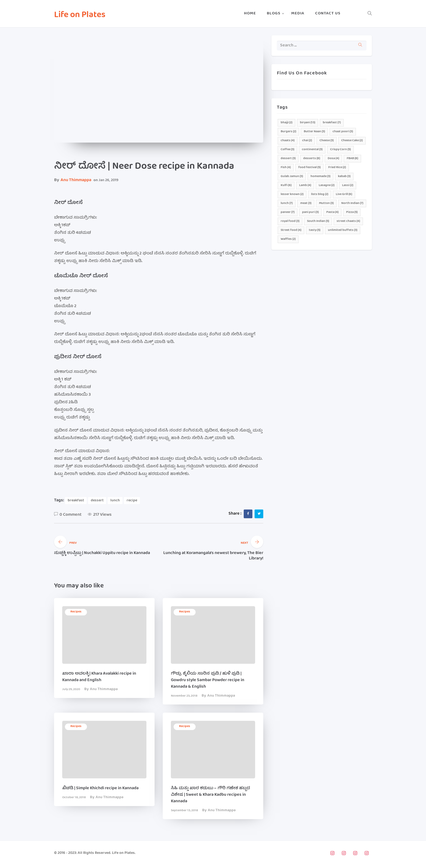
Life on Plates (80, 15)
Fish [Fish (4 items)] (286, 167)
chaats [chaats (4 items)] (288, 141)
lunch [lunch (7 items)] (287, 203)
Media (298, 14)
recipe (132, 501)
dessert (97, 501)
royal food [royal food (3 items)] (290, 221)
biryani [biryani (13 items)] (308, 123)
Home (250, 14)
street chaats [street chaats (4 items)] (348, 221)
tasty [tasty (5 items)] (315, 230)
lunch (115, 501)
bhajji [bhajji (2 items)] (286, 123)
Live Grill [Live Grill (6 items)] (344, 194)
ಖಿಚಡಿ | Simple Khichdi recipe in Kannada (100, 788)
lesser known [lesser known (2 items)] (292, 194)
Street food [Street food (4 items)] (291, 230)
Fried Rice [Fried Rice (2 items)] (337, 167)
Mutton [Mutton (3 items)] (326, 203)
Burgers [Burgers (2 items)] (288, 132)
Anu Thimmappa (76, 180)
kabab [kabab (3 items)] (344, 176)
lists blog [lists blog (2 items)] (320, 194)
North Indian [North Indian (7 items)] (352, 203)
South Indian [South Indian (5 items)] (318, 221)
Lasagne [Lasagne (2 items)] (327, 185)
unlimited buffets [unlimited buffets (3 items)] (343, 230)
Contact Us (328, 14)
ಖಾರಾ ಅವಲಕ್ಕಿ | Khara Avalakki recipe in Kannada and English (99, 677)
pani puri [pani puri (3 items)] (310, 212)
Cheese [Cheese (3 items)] (327, 141)
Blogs (274, 14)
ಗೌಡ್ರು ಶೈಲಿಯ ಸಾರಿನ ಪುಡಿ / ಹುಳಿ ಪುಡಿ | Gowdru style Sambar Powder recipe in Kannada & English (208, 680)
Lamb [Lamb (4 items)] (305, 185)
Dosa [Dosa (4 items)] (333, 158)
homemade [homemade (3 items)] (320, 176)
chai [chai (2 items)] (307, 141)
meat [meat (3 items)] (306, 203)
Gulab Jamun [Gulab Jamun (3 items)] (292, 176)
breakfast (76, 501)
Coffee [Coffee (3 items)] (287, 150)
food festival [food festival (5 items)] (309, 167)
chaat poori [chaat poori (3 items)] (343, 132)
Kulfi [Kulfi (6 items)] (286, 185)
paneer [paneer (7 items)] (288, 212)
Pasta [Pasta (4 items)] (332, 212)
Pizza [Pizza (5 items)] (352, 212)
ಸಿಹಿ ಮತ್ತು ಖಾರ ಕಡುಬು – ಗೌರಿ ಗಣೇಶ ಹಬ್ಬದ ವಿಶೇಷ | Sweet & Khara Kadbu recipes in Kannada (210, 795)
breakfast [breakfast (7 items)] (332, 123)
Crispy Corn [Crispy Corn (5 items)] (340, 150)
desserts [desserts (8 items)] (312, 158)
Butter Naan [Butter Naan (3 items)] (314, 132)
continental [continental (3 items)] (312, 150)
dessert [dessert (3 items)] (288, 158)
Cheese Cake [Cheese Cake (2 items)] (352, 141)
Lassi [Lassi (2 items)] (348, 185)
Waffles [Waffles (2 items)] (288, 239)
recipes (76, 612)
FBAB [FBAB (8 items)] (352, 158)
